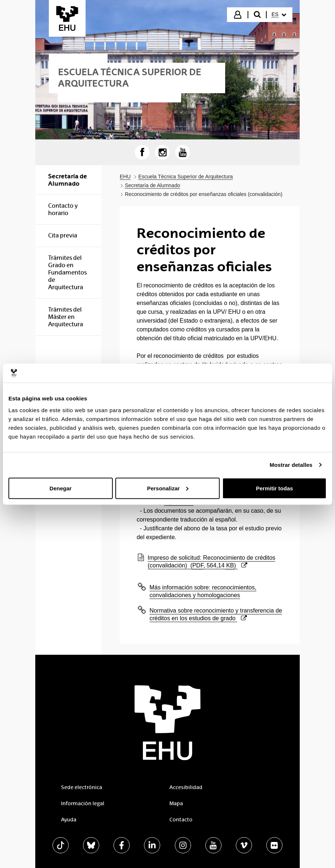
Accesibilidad (186, 787)
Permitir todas (275, 488)
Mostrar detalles (291, 465)
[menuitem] (279, 15)
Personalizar (168, 488)
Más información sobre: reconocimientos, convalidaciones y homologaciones (203, 591)
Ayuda (69, 820)
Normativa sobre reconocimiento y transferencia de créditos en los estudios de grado (216, 615)
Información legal (83, 803)
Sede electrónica (82, 787)
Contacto (181, 820)
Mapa (176, 803)
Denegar (61, 488)
